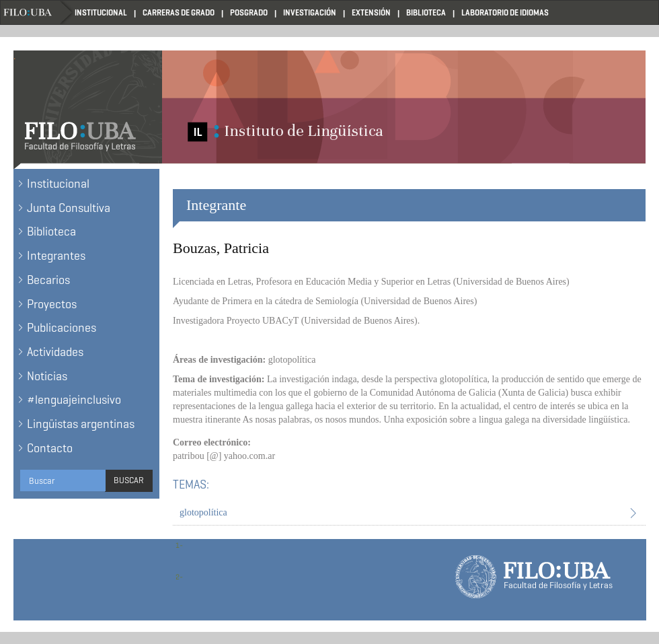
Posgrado (249, 12)
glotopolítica (203, 512)
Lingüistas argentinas (81, 424)
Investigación (310, 12)
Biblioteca (426, 12)
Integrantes (56, 256)
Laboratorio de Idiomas (505, 12)
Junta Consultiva (69, 208)
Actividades (55, 352)
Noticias (47, 376)
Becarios (48, 280)
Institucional (101, 12)
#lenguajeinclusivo (74, 400)
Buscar (129, 480)
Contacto (50, 448)
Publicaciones (62, 328)
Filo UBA (38, 12)
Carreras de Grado (179, 12)
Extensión (371, 12)
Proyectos (52, 304)
